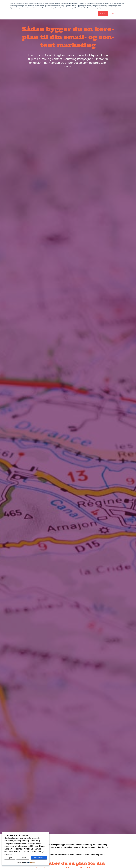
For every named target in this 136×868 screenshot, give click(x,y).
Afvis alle (23, 858)
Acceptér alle (39, 858)
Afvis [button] (113, 14)
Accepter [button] (103, 14)
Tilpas (10, 858)
